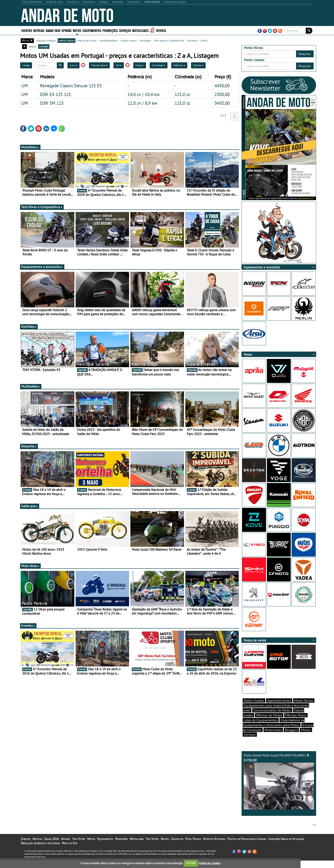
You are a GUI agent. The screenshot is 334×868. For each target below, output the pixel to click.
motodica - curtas (197, 40)
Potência (179, 65)
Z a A (73, 65)
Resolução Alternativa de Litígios (40, 851)
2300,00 (222, 94)
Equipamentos (92, 30)
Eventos (27, 30)
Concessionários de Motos (272, 718)
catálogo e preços (46, 40)
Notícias (39, 30)
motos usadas (67, 40)
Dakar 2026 (53, 30)
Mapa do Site (70, 851)
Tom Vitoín (79, 846)
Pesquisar (305, 54)
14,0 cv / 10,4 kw (144, 94)
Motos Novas (304, 708)
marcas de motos (87, 40)
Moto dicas (30, 566)
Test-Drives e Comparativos (42, 207)
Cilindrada (159, 65)
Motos (77, 30)
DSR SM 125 (52, 103)
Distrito (198, 65)
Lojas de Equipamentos (261, 728)
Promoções (110, 30)
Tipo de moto (99, 65)
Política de (209, 863)
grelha (32, 46)
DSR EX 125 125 (55, 94)
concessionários (109, 40)
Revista (161, 30)
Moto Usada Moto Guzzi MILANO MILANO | (279, 789)
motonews (145, 40)
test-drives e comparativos (169, 40)
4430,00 (222, 86)
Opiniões (29, 327)
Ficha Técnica (193, 846)
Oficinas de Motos (269, 723)
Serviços (125, 30)
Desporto (29, 446)
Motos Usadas (254, 708)
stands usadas (129, 40)
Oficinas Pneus (296, 723)
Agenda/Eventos (279, 708)
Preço (140, 65)
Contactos (177, 846)
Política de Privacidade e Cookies (247, 846)
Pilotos (306, 737)
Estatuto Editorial (214, 846)
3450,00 (222, 103)
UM (119, 65)
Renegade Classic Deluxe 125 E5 (71, 86)
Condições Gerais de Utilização (286, 846)
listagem (44, 46)
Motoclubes (140, 30)
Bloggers (291, 737)
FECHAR (191, 863)
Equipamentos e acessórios (42, 267)
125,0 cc (182, 94)
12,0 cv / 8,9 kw (142, 103)
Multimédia (31, 386)
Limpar (26, 65)
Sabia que (30, 506)
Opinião (67, 30)
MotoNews (30, 147)
